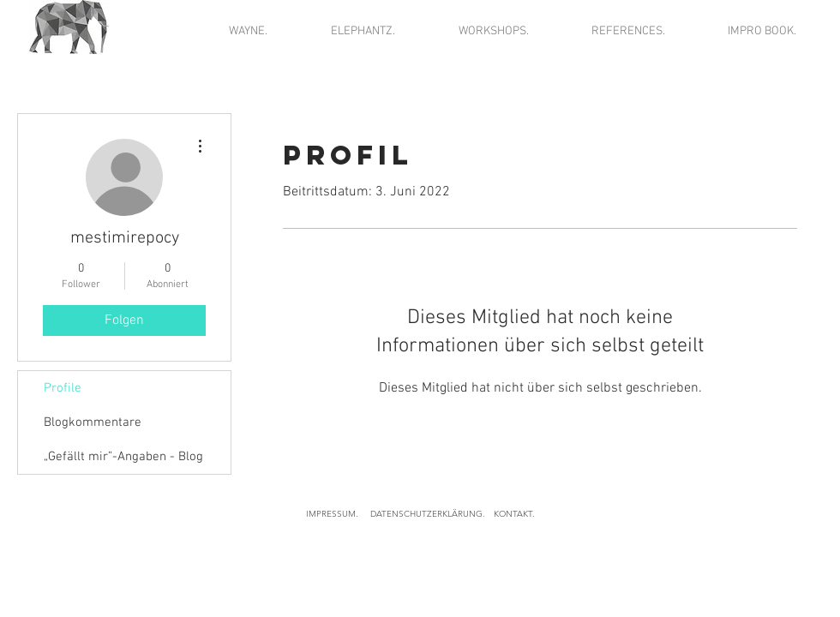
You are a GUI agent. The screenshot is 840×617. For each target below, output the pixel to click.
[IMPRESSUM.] (332, 514)
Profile (63, 388)
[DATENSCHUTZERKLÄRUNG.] (427, 514)
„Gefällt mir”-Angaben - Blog (123, 457)
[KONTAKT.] (514, 514)
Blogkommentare (93, 422)
